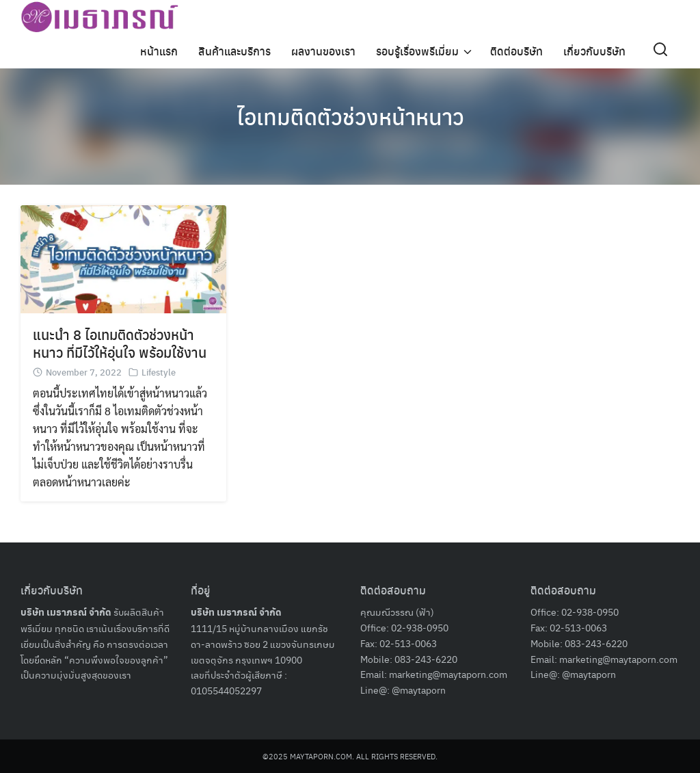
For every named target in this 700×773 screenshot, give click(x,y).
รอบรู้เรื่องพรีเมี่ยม (417, 51)
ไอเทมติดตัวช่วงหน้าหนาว (350, 116)
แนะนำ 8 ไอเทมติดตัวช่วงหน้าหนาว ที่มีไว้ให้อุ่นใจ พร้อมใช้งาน (120, 343)
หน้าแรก (159, 51)
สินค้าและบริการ (234, 51)
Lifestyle (159, 372)
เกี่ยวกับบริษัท (594, 51)
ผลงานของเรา (323, 51)
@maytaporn (419, 690)
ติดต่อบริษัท (516, 51)
